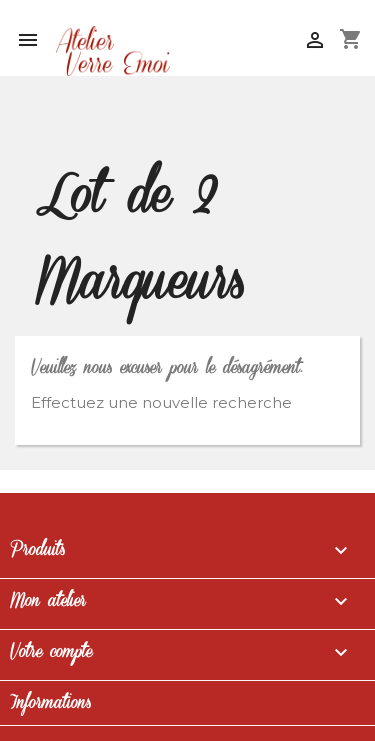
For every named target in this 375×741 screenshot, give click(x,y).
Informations (50, 703)
